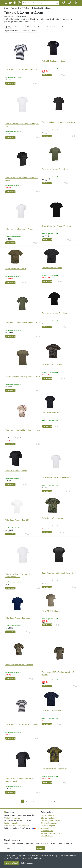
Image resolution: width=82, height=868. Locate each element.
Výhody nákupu (47, 831)
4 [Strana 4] (33, 801)
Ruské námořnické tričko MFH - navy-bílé (21, 69)
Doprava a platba (48, 815)
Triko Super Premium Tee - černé (55, 313)
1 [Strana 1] (23, 801)
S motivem (66, 27)
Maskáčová (31, 27)
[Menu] (6, 3)
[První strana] (19, 801)
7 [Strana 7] (44, 801)
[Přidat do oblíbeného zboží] (34, 83)
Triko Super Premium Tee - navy (18, 618)
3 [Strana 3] (30, 801)
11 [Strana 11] (59, 801)
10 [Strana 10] (55, 801)
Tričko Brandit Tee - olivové (16, 269)
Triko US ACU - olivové (51, 611)
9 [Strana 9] (51, 801)
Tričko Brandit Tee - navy (52, 710)
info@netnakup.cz (13, 818)
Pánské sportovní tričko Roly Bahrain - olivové (23, 377)
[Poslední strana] (63, 801)
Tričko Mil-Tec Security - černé (54, 61)
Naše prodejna (10, 826)
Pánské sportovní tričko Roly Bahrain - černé (59, 573)
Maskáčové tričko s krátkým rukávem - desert (23, 430)
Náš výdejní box (23, 826)
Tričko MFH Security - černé (16, 471)
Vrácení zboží (46, 828)
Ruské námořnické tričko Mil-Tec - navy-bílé (22, 724)
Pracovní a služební (44, 27)
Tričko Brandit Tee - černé (52, 268)
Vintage (35, 31)
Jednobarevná (20, 27)
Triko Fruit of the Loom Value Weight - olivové (23, 322)
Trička (26, 8)
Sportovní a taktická (12, 31)
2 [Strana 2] (26, 801)
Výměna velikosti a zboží (50, 833)
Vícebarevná (25, 31)
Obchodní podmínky (49, 818)
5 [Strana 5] (37, 801)
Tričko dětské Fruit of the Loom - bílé (56, 477)
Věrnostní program (48, 826)
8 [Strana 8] (47, 801)
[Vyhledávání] (38, 3)
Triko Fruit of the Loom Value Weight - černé (59, 122)
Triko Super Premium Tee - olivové (55, 169)
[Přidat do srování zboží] (36, 83)
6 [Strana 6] (41, 801)
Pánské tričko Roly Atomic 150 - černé (57, 226)
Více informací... (47, 836)
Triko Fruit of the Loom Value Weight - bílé (21, 229)
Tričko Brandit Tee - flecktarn (53, 518)
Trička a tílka (16, 8)
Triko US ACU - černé (50, 412)
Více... (34, 22)
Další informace (27, 863)
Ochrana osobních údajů (50, 821)
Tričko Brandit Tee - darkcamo (54, 365)
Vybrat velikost (10, 83)
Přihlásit (40, 848)
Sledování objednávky (49, 823)
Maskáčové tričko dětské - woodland (19, 665)
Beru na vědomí (12, 863)
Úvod (6, 8)
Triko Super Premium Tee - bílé (17, 520)
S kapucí (56, 27)
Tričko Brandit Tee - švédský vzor (55, 769)
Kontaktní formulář (11, 823)
